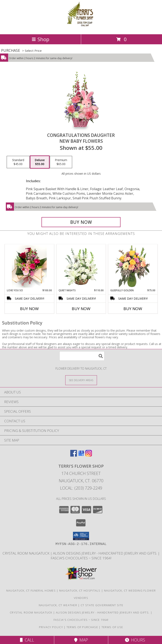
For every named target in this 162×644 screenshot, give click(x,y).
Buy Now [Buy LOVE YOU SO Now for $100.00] (29, 309)
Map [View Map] (81, 640)
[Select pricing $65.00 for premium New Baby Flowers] (61, 162)
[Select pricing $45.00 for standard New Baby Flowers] (18, 162)
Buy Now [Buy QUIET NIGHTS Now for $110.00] (81, 309)
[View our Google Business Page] (81, 455)
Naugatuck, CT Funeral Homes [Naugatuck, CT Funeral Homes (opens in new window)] (31, 591)
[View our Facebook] (74, 455)
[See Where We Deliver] (81, 380)
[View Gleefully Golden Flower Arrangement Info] (133, 267)
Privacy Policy (51, 627)
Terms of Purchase (82, 627)
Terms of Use (112, 627)
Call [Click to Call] (27, 640)
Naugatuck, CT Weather (58, 605)
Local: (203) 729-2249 (81, 488)
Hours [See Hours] (135, 640)
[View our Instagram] (89, 455)
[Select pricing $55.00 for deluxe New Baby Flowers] (40, 162)
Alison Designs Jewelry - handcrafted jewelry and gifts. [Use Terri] (105, 553)
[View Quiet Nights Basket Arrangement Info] (81, 266)
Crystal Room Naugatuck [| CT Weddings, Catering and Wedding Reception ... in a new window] (26, 553)
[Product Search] (82, 356)
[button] (81, 536)
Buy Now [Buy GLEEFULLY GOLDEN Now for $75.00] (133, 309)
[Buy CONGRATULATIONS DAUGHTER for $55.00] (81, 222)
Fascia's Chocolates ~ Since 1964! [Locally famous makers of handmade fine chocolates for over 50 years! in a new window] (81, 558)
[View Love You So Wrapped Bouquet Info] (29, 266)
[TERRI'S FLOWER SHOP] (81, 28)
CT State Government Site (102, 605)
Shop (40, 39)
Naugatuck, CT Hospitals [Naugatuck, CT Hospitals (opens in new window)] (80, 591)
